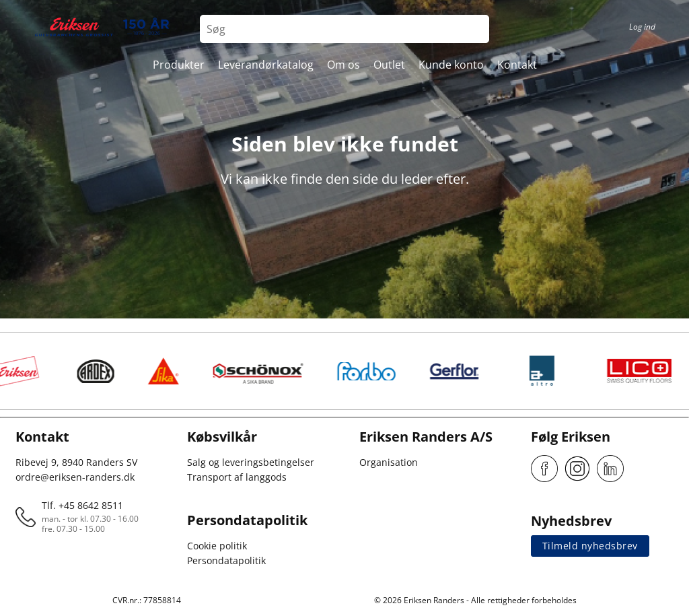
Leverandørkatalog (266, 65)
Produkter (179, 65)
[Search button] (475, 29)
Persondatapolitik (226, 560)
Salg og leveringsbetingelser (251, 462)
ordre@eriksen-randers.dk (75, 477)
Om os (343, 65)
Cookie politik (217, 546)
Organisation (389, 462)
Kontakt (517, 65)
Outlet (389, 65)
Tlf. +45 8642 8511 (82, 505)
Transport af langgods (237, 477)
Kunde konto (451, 65)
